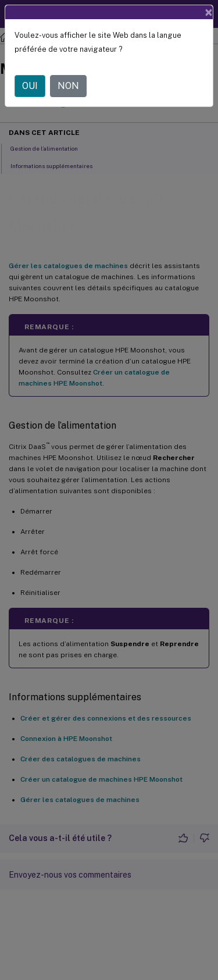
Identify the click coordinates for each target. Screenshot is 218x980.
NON (68, 86)
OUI (30, 86)
